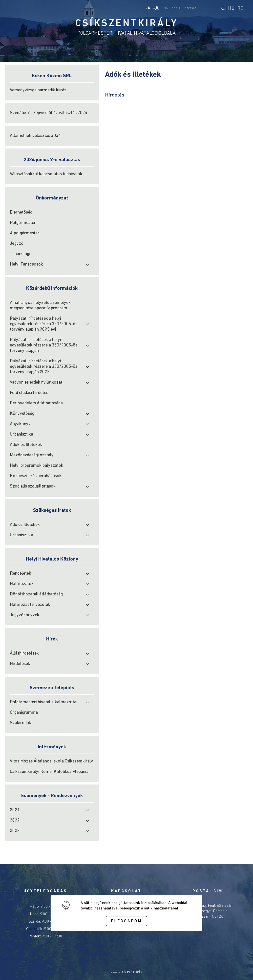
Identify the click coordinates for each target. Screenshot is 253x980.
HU (231, 8)
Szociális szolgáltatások (33, 486)
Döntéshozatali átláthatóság (36, 594)
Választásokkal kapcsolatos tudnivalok (46, 174)
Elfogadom (126, 921)
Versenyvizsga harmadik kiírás (38, 90)
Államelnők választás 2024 (35, 136)
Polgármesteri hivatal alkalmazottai (44, 702)
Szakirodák (21, 723)
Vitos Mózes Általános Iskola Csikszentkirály (52, 761)
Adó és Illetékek (25, 525)
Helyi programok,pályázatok (37, 466)
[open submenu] (87, 265)
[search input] (201, 8)
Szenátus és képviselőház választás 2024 (49, 113)
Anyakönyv (20, 424)
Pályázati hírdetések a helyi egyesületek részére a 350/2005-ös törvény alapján (44, 345)
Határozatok (22, 584)
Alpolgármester (25, 233)
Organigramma (24, 713)
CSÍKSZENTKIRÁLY (127, 24)
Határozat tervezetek (30, 605)
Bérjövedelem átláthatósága (36, 403)
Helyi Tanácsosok (26, 264)
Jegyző (17, 244)
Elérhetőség (21, 212)
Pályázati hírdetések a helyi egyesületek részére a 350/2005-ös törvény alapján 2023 (44, 367)
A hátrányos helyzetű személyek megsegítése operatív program (40, 306)
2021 (15, 810)
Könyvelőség (22, 414)
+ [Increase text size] (156, 8)
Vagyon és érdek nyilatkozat (36, 382)
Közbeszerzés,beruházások (36, 476)
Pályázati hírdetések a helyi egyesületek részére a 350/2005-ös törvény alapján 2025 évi (44, 324)
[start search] (223, 8)
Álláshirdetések (24, 653)
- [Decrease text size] (148, 8)
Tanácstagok (22, 254)
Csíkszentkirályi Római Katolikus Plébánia (49, 772)
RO (240, 8)
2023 (15, 831)
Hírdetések (20, 664)
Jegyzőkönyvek (25, 615)
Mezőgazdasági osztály (32, 455)
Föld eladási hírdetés (29, 393)
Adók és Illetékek (26, 445)
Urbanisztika (21, 434)
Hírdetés (115, 95)
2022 (15, 821)
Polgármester (23, 223)
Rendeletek (21, 574)
